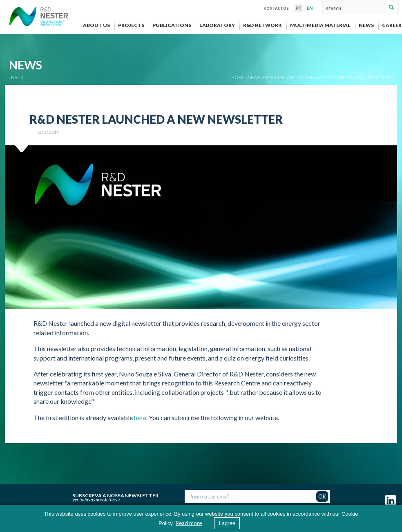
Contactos (276, 8)
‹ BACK (16, 77)
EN (310, 8)
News (254, 77)
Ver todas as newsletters (95, 500)
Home (238, 77)
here (140, 417)
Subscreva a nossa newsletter (115, 494)
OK (322, 496)
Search (391, 7)
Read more (189, 523)
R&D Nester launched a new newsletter (345, 77)
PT (299, 8)
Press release (279, 77)
